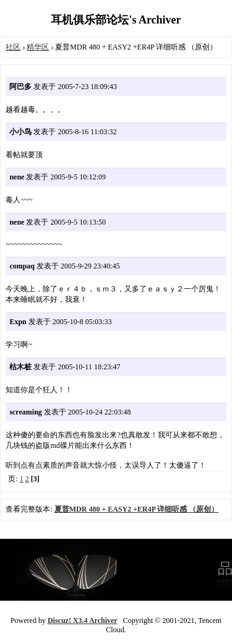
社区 (13, 47)
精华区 (38, 47)
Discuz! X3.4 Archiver (83, 620)
